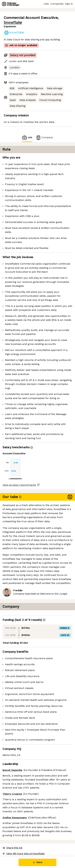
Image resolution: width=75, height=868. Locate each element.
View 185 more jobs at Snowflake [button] (24, 854)
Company (44, 138)
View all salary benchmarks (19, 485)
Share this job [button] (12, 848)
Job (27, 138)
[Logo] (11, 4)
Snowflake (13, 22)
